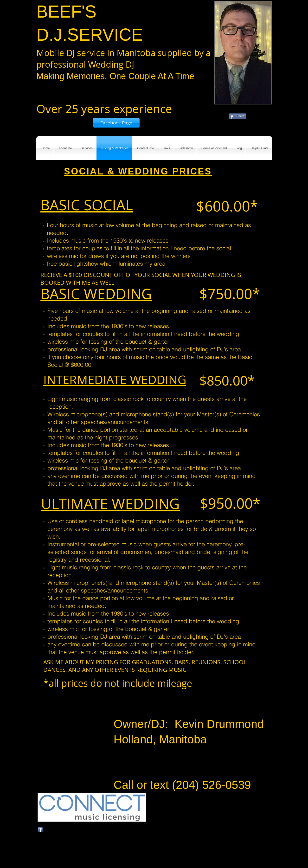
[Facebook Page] (116, 123)
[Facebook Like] (253, 118)
